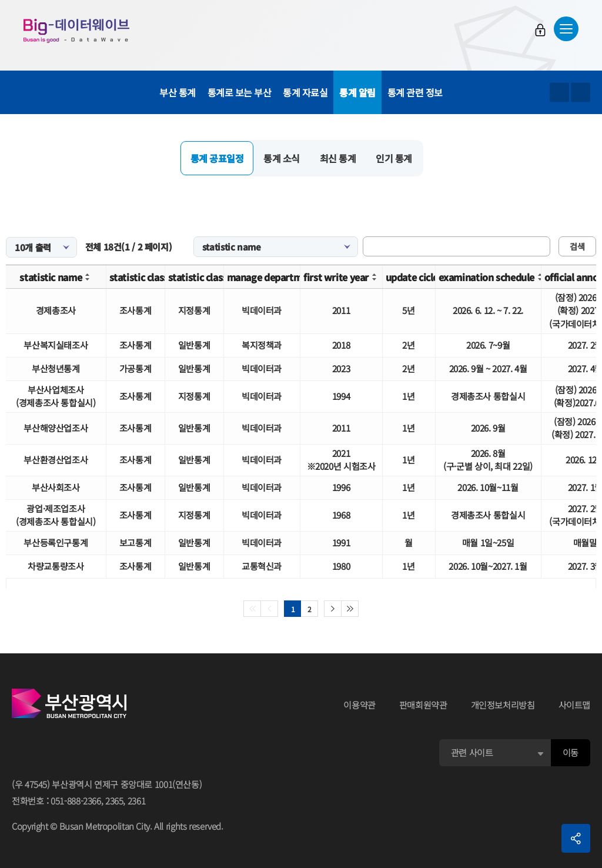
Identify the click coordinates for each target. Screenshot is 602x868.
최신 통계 (338, 158)
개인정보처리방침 (503, 705)
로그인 (540, 30)
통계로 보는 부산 (240, 92)
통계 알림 (357, 92)
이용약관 (359, 705)
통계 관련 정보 (415, 92)
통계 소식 (282, 158)
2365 (114, 801)
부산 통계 (178, 92)
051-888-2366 (76, 801)
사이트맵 (575, 705)
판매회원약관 (423, 705)
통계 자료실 (305, 92)
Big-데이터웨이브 (76, 31)
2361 (137, 801)
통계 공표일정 (217, 158)
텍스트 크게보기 (559, 93)
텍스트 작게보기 (581, 93)
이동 (571, 752)
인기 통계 (394, 158)
